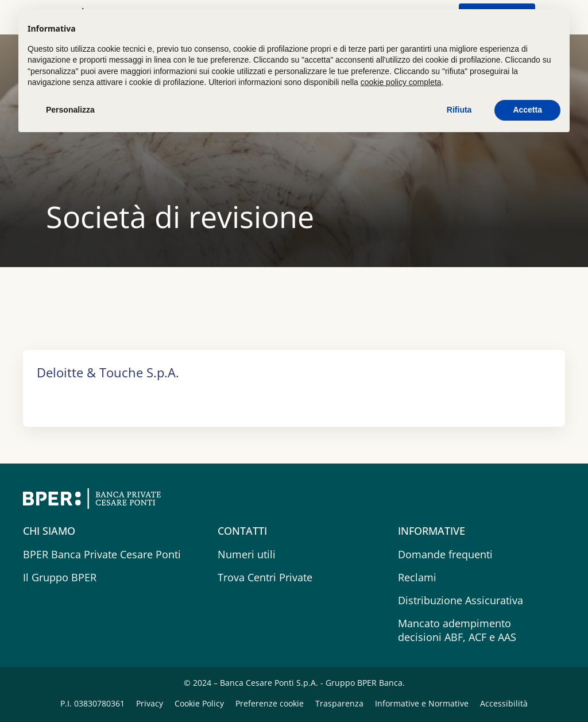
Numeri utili (247, 554)
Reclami (417, 577)
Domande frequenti (445, 554)
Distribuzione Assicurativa (461, 600)
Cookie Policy (200, 703)
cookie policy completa (401, 82)
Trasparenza (341, 703)
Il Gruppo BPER (60, 577)
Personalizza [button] (70, 110)
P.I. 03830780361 (94, 703)
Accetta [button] (527, 110)
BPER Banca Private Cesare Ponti (102, 554)
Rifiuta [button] (459, 110)
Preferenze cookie (271, 703)
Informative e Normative (423, 703)
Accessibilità (504, 703)
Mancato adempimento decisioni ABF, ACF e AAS (457, 630)
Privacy (151, 703)
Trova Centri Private (265, 577)
